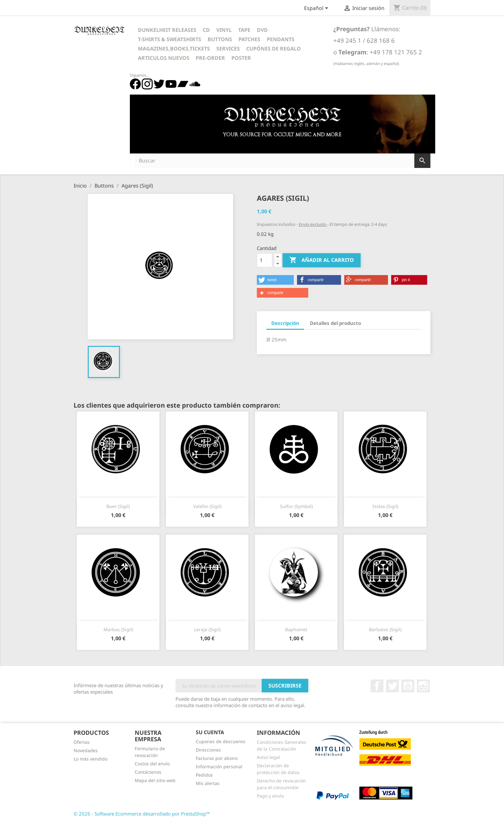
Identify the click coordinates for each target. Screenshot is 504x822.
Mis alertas (208, 783)
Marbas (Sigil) (118, 629)
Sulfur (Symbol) (296, 506)
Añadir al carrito (322, 260)
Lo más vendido (90, 759)
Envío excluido (313, 224)
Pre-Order (210, 58)
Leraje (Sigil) (207, 629)
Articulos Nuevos (164, 58)
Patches (249, 39)
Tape (244, 30)
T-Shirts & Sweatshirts (170, 39)
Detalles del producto (335, 323)
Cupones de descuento (221, 741)
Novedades (86, 750)
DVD (262, 30)
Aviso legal (268, 757)
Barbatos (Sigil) (385, 629)
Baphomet (296, 629)
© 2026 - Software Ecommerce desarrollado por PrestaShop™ (142, 814)
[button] (275, 280)
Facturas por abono (217, 758)
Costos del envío (152, 764)
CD (206, 30)
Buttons (220, 39)
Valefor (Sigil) (207, 506)
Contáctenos (148, 772)
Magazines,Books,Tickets (174, 49)
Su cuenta (210, 732)
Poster (241, 58)
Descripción (285, 323)
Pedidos (204, 775)
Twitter (392, 686)
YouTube (408, 686)
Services (228, 49)
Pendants (281, 39)
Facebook (377, 686)
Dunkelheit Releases (167, 30)
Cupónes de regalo (274, 49)
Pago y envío (270, 796)
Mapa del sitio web (155, 780)
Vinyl (224, 30)
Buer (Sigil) (118, 506)
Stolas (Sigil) (385, 506)
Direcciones (208, 750)
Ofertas (82, 742)
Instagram (423, 686)
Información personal (219, 767)
